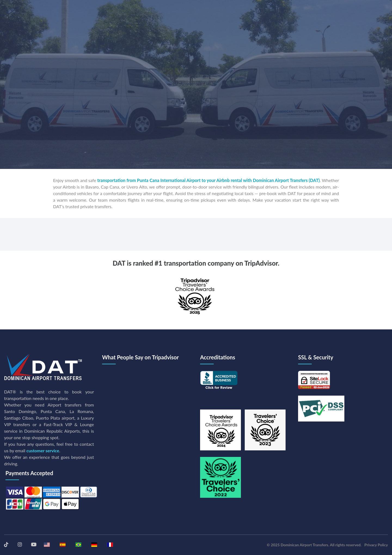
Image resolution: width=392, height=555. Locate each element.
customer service (43, 451)
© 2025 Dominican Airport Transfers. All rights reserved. (314, 545)
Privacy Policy (376, 545)
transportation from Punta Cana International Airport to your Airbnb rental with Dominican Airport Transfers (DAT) (208, 180)
